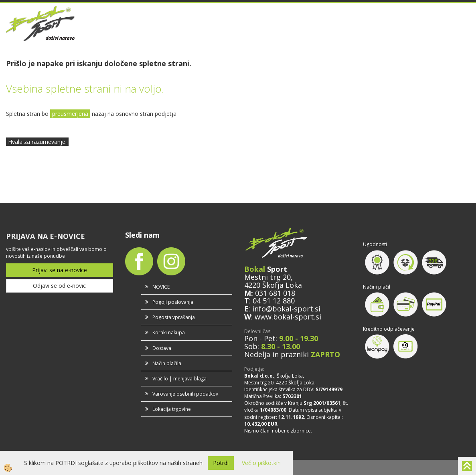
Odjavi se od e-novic (59, 286)
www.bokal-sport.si (288, 317)
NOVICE (161, 287)
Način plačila (167, 363)
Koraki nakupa (169, 332)
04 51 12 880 (274, 301)
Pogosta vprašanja (174, 317)
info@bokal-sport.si (286, 309)
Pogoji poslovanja (173, 302)
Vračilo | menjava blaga (179, 379)
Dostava (162, 348)
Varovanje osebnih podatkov (185, 394)
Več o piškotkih (261, 463)
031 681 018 (275, 293)
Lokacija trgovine (172, 409)
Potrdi (221, 463)
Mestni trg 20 (267, 277)
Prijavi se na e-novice (60, 270)
